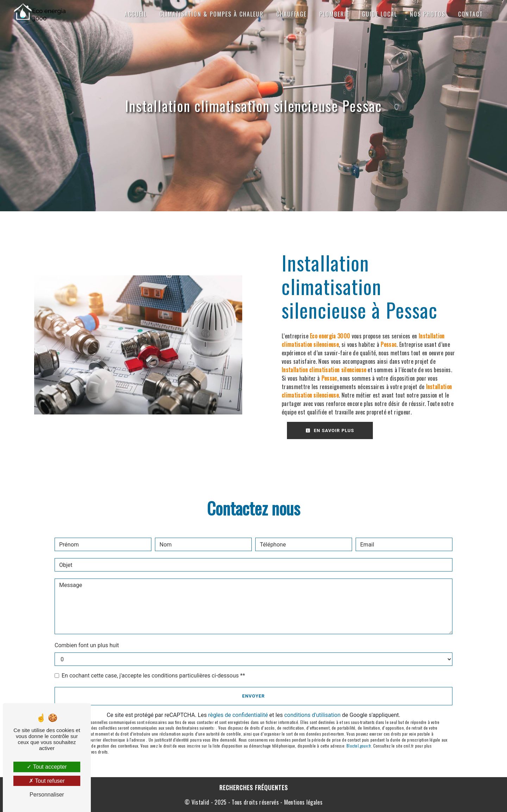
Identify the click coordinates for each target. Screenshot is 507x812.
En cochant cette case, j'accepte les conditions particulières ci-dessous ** (153, 676)
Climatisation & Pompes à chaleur (212, 14)
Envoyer (254, 696)
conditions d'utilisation (312, 715)
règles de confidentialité (238, 715)
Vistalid (201, 802)
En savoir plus (330, 430)
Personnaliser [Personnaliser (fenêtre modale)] (47, 795)
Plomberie (334, 14)
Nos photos (428, 14)
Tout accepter (47, 767)
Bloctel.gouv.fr (359, 746)
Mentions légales (303, 802)
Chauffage (292, 14)
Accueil (136, 14)
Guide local (380, 14)
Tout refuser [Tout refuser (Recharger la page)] (47, 781)
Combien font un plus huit (87, 645)
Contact (471, 14)
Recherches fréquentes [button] (254, 787)
